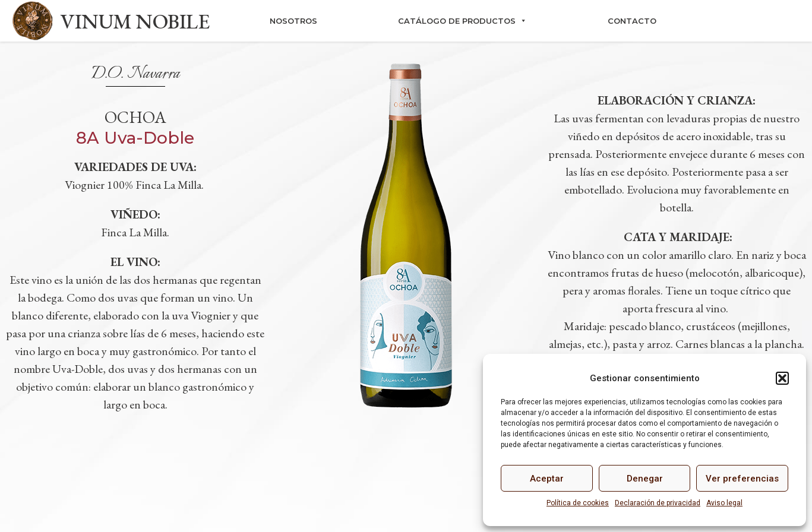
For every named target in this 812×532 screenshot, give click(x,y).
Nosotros (293, 21)
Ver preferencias (742, 479)
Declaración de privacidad (658, 503)
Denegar (645, 479)
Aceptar (547, 479)
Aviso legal (724, 503)
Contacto (632, 21)
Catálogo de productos (462, 21)
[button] (782, 378)
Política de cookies (578, 503)
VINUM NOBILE (135, 21)
